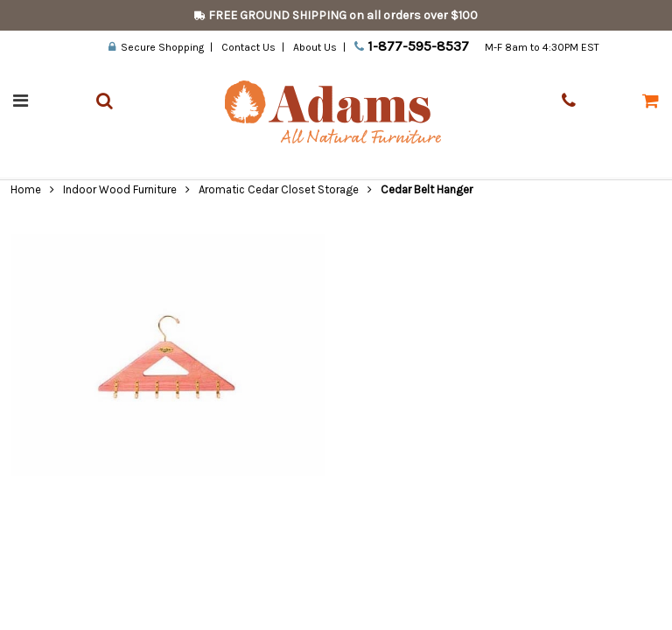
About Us (315, 47)
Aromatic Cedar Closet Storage (279, 189)
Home (26, 189)
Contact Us (248, 47)
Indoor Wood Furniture (120, 189)
